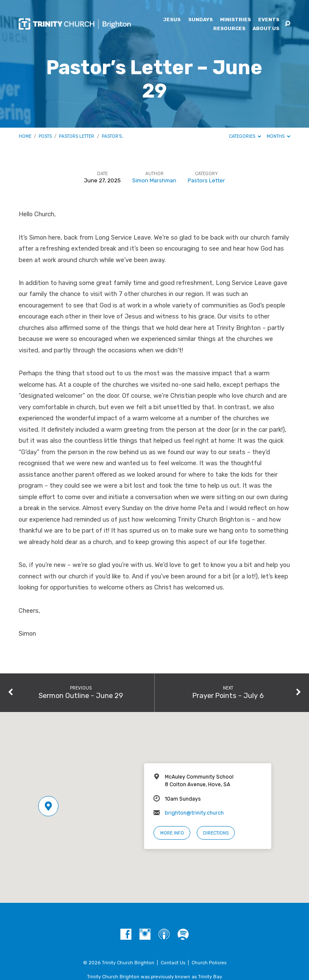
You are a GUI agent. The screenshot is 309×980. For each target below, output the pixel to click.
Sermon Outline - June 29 (81, 695)
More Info (172, 833)
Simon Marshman (154, 180)
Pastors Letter (77, 136)
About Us (266, 29)
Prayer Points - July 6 (228, 695)
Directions (216, 833)
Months (279, 136)
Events (269, 20)
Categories (245, 136)
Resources (229, 29)
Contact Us (173, 963)
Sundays (200, 20)
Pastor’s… (113, 136)
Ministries (235, 20)
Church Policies (209, 963)
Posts (45, 136)
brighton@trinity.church (194, 813)
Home (25, 136)
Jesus (172, 20)
